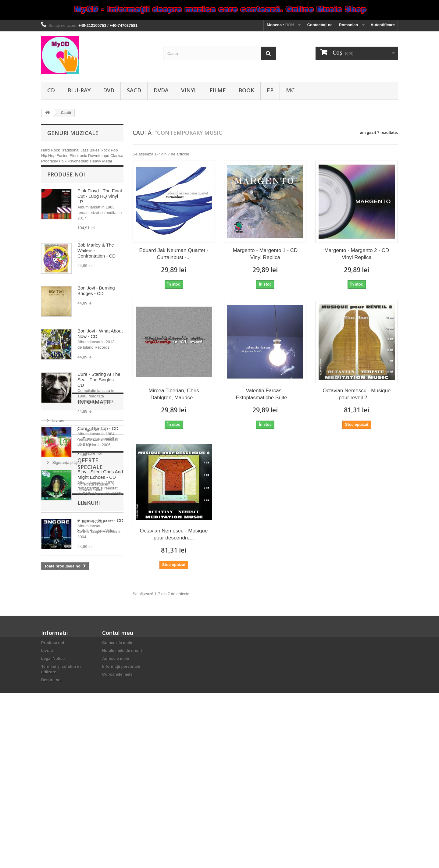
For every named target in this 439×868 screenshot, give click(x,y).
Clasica (117, 156)
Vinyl (189, 90)
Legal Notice (63, 622)
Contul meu (118, 782)
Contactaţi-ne (320, 25)
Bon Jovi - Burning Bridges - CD (96, 299)
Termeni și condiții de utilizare (78, 631)
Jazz (85, 150)
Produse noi (66, 182)
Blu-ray (79, 90)
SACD (134, 90)
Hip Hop (49, 156)
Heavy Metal (101, 161)
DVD (109, 90)
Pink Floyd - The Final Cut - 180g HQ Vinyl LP (100, 204)
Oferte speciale (71, 672)
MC (290, 90)
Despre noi (61, 640)
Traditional (71, 150)
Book (246, 90)
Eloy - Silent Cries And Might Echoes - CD (100, 482)
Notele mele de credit (122, 800)
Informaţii (64, 596)
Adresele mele (116, 808)
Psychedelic (79, 161)
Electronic (79, 156)
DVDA (161, 90)
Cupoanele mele (117, 824)
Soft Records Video (68, 736)
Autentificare (383, 25)
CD (51, 90)
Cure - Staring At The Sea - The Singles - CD (99, 388)
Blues (95, 150)
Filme (218, 90)
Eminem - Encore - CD (100, 528)
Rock (106, 150)
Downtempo (99, 156)
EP (270, 90)
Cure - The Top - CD (98, 436)
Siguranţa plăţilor (67, 649)
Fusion (63, 156)
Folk (63, 161)
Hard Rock (51, 150)
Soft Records (63, 727)
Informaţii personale (121, 816)
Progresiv (50, 161)
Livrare (58, 613)
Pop (114, 150)
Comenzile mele (117, 792)
